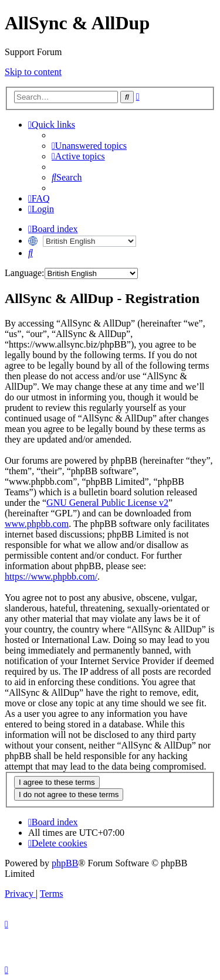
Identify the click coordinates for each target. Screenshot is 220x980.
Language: (25, 273)
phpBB (65, 863)
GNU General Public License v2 (107, 503)
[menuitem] (89, 146)
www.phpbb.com (37, 524)
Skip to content (33, 72)
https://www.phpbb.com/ (51, 576)
